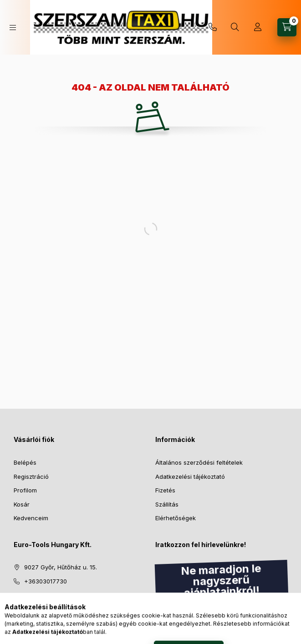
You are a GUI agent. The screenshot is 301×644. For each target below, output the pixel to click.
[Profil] (258, 27)
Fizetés (165, 490)
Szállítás (167, 504)
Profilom (25, 490)
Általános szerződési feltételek (199, 462)
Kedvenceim (31, 518)
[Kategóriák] (13, 28)
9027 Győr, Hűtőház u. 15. (61, 567)
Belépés (25, 462)
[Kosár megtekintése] (287, 27)
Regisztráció (31, 477)
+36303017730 (213, 27)
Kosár (22, 504)
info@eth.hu (41, 595)
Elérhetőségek (176, 518)
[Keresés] (235, 27)
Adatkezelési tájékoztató (190, 477)
